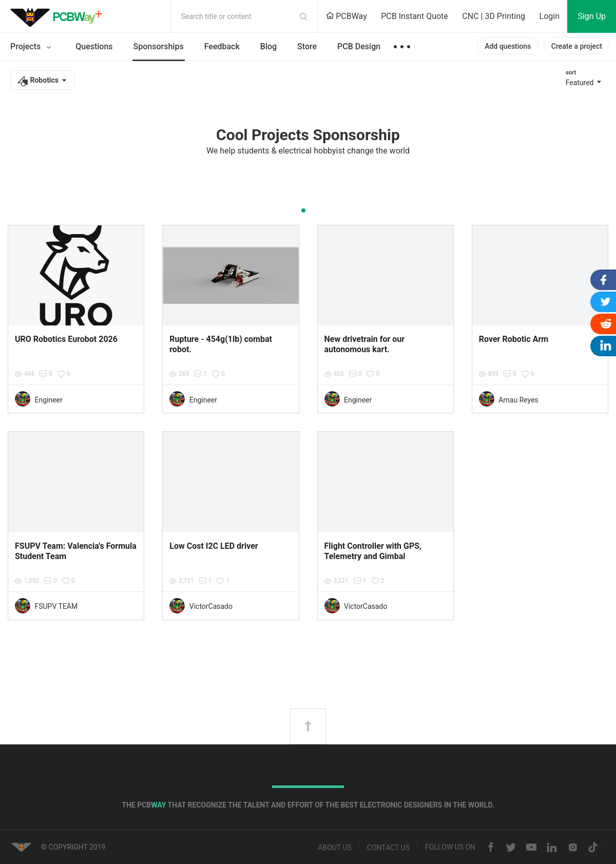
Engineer (48, 400)
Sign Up (592, 16)
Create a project (577, 46)
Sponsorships (159, 46)
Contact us (388, 848)
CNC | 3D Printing (494, 16)
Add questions (508, 46)
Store (307, 46)
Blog (268, 46)
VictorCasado (211, 606)
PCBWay (346, 16)
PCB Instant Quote (415, 16)
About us (335, 848)
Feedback (222, 46)
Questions (94, 46)
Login (550, 16)
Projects (33, 47)
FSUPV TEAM (56, 606)
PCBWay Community (59, 16)
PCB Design (359, 46)
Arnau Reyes (518, 400)
